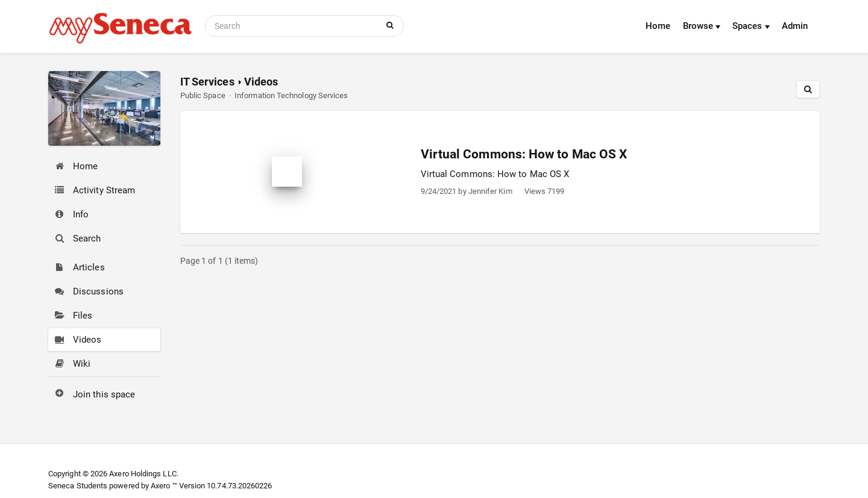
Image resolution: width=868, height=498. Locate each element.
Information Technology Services (291, 95)
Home (658, 26)
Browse (702, 26)
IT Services (207, 82)
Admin (795, 26)
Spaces (751, 26)
